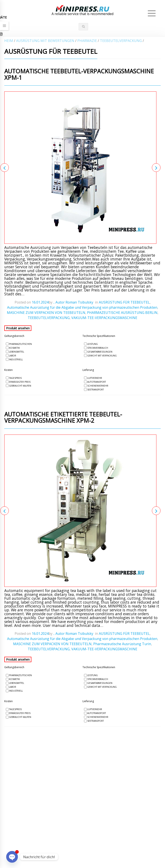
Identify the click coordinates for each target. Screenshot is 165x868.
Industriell (16, 359)
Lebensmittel (17, 352)
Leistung (92, 344)
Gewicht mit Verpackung (102, 356)
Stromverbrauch (98, 348)
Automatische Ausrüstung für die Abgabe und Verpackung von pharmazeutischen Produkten (82, 307)
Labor (13, 356)
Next (156, 168)
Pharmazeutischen (20, 344)
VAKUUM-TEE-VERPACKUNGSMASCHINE (104, 318)
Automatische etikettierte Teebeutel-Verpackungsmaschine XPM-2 (63, 418)
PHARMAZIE (87, 41)
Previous (5, 168)
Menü (152, 11)
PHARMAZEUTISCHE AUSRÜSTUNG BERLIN (122, 313)
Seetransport (95, 390)
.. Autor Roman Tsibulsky (73, 302)
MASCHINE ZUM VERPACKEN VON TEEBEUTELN (46, 313)
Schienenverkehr (98, 386)
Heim (9, 41)
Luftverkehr (95, 378)
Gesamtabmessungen (100, 352)
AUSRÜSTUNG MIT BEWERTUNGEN (45, 41)
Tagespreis (15, 378)
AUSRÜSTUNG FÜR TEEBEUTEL (124, 302)
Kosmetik (14, 348)
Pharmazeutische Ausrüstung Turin (122, 644)
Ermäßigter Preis (20, 382)
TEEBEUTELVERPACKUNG (121, 41)
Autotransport (97, 382)
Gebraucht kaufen (20, 386)
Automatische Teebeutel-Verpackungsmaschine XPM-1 (79, 75)
